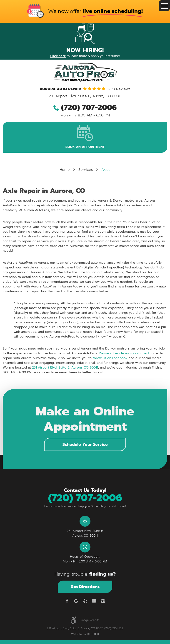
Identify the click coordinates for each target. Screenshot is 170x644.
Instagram (103, 601)
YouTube (94, 601)
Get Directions (85, 587)
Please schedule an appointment (124, 353)
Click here (58, 56)
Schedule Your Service (85, 444)
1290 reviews (119, 89)
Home (65, 170)
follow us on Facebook (110, 358)
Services (86, 170)
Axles (106, 170)
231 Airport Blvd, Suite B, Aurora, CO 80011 (64, 367)
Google (76, 601)
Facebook (67, 601)
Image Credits (90, 620)
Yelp (85, 601)
